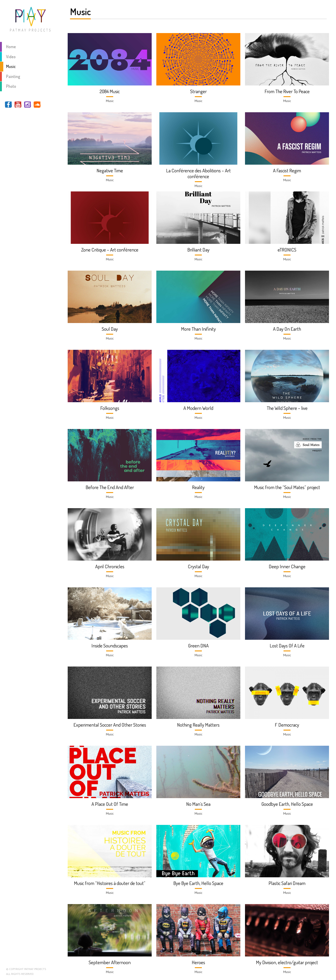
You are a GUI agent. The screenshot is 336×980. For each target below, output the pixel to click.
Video (8, 57)
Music (8, 67)
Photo (8, 86)
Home (8, 47)
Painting (10, 77)
